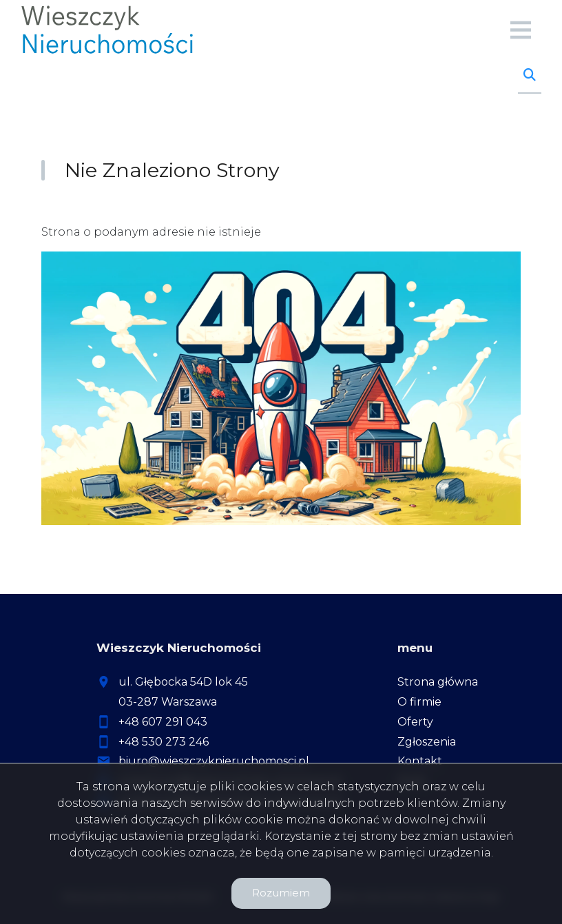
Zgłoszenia (427, 742)
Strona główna (438, 682)
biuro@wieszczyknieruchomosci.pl (214, 761)
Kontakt (420, 761)
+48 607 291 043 (163, 722)
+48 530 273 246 (164, 742)
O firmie (419, 702)
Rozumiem (281, 893)
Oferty (415, 722)
